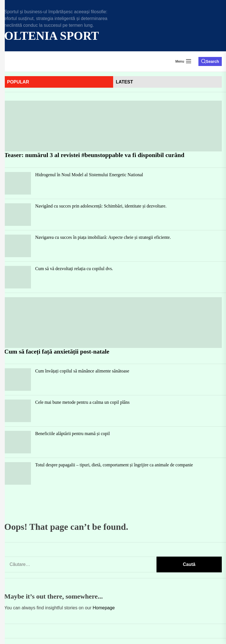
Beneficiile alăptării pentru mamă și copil (72, 434)
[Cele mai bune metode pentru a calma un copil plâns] (18, 411)
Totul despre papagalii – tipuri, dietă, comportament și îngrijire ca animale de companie (114, 465)
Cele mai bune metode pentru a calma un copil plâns (82, 402)
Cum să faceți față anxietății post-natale (57, 351)
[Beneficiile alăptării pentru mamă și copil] (18, 442)
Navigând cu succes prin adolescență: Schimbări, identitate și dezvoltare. (101, 206)
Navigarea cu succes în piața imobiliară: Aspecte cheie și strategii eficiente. (103, 237)
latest (125, 82)
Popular (18, 82)
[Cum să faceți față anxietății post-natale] (113, 323)
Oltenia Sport (52, 36)
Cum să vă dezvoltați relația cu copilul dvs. (74, 269)
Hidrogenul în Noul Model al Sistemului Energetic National (89, 175)
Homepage (104, 608)
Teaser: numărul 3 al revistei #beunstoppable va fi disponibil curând (94, 155)
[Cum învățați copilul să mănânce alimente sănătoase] (18, 380)
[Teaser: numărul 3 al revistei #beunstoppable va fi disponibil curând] (113, 126)
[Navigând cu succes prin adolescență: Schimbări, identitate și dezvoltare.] (18, 215)
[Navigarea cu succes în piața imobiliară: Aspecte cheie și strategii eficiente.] (18, 246)
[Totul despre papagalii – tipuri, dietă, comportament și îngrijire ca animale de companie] (18, 473)
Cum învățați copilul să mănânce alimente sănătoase (82, 371)
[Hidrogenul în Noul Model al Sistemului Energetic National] (18, 183)
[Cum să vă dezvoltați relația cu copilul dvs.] (18, 277)
